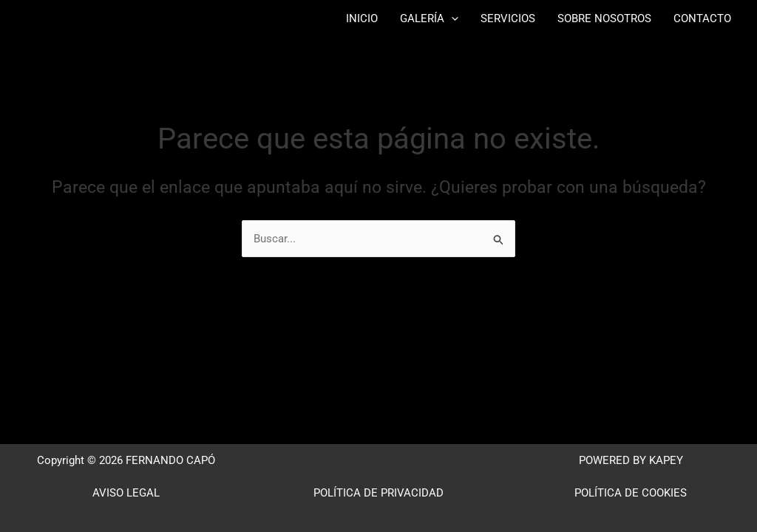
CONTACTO (702, 18)
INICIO (362, 18)
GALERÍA (429, 18)
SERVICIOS (508, 18)
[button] (451, 18)
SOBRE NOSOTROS (604, 18)
